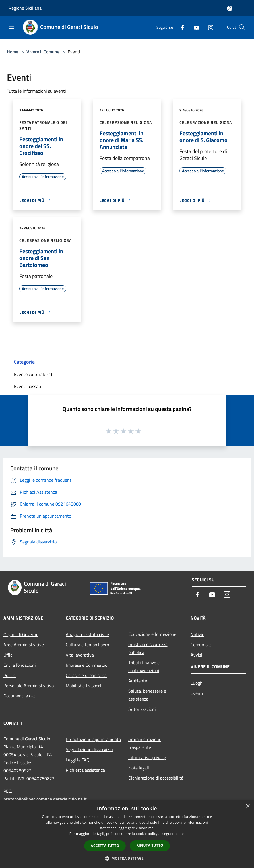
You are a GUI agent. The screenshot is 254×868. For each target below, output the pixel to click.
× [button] (248, 806)
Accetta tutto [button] (105, 846)
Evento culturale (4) (33, 374)
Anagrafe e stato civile (87, 634)
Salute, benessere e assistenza (147, 695)
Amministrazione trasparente (145, 743)
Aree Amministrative (24, 645)
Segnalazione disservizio (89, 749)
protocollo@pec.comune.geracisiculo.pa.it (45, 799)
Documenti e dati (20, 696)
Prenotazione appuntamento (93, 739)
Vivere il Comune (44, 52)
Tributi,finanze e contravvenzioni (144, 666)
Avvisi (196, 655)
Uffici (8, 655)
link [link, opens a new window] (182, 834)
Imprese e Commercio (86, 665)
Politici (10, 675)
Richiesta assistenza (85, 770)
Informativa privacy (147, 757)
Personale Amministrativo (29, 686)
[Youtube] (194, 27)
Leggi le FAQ (78, 760)
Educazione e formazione (152, 634)
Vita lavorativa (80, 655)
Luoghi (197, 683)
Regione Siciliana (25, 8)
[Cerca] (242, 27)
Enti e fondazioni (20, 665)
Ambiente (138, 681)
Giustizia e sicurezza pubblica (148, 648)
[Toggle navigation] (11, 27)
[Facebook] (180, 27)
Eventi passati (28, 386)
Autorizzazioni (142, 709)
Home (13, 52)
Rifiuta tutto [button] (150, 845)
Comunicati (202, 645)
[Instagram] (208, 27)
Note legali (139, 768)
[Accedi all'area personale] (230, 8)
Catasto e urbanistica (86, 675)
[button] (127, 858)
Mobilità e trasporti (84, 686)
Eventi (197, 693)
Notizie (197, 634)
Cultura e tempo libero (87, 645)
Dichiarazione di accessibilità (156, 778)
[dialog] (127, 834)
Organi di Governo (21, 634)
